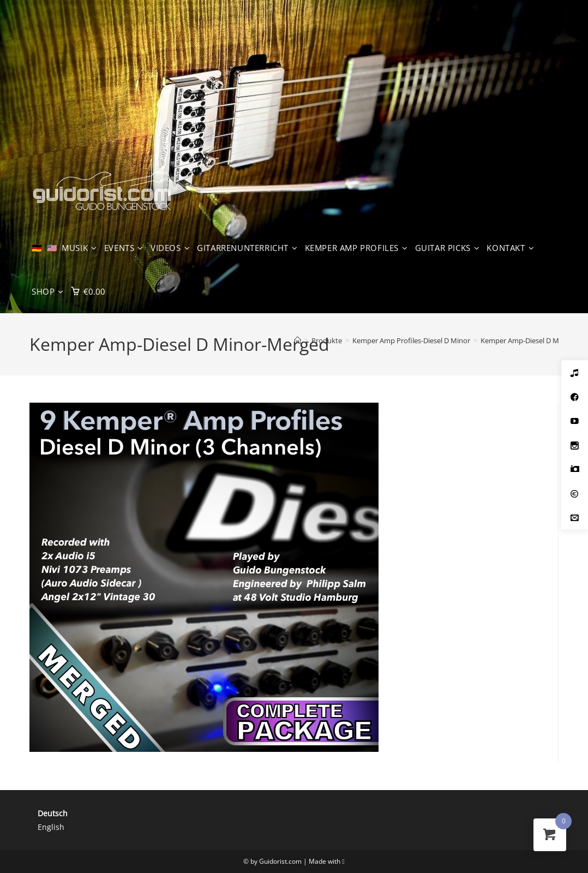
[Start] (298, 340)
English (51, 827)
